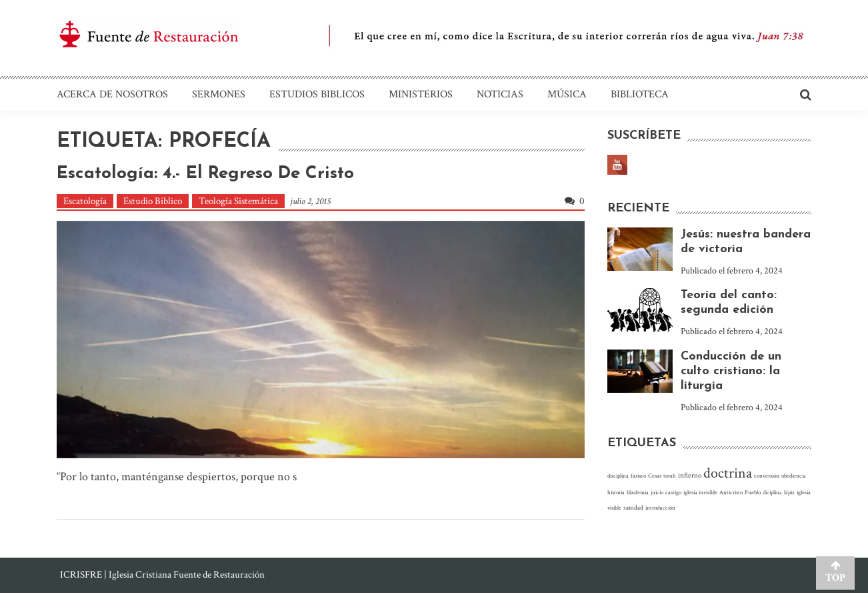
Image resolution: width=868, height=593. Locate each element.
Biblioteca (640, 94)
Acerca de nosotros (112, 94)
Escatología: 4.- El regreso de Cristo (205, 174)
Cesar (655, 476)
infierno (690, 475)
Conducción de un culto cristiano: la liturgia (731, 371)
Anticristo (731, 492)
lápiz (789, 492)
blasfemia (638, 492)
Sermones (219, 94)
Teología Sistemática (238, 201)
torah (670, 476)
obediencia (794, 476)
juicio (657, 492)
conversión (767, 476)
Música (567, 94)
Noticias (500, 94)
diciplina (772, 492)
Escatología (85, 201)
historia (616, 492)
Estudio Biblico (153, 201)
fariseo (638, 476)
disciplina (618, 476)
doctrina (728, 473)
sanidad (633, 508)
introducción (660, 508)
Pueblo (753, 492)
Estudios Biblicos (317, 94)
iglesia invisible (700, 492)
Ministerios (421, 94)
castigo (673, 492)
